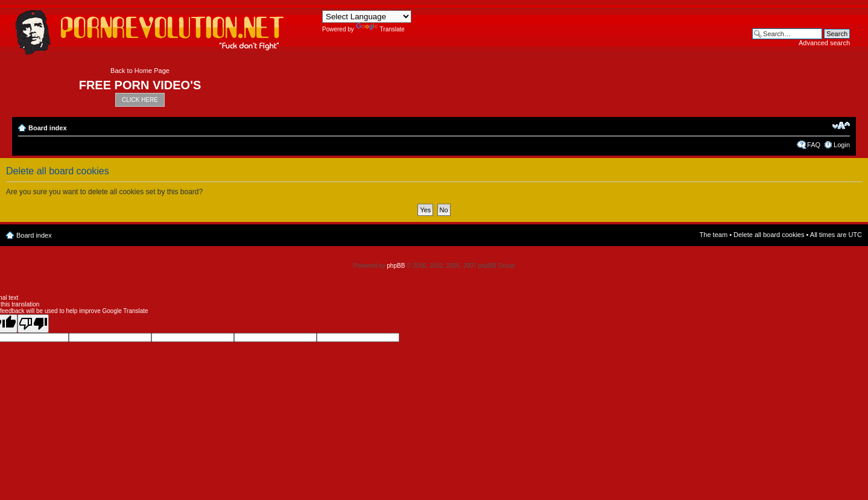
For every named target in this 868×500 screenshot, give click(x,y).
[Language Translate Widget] (367, 17)
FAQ (814, 145)
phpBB (396, 266)
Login (842, 145)
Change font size (841, 125)
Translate (380, 29)
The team (714, 235)
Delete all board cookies (769, 235)
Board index (48, 128)
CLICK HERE (140, 100)
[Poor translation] (33, 324)
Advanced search (824, 43)
